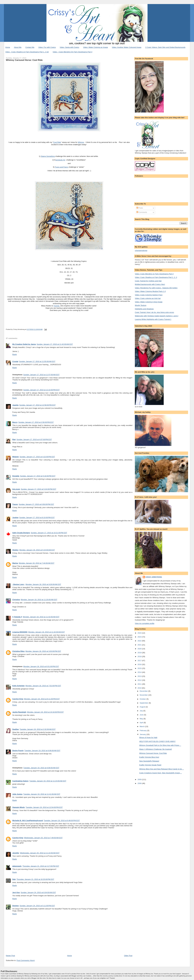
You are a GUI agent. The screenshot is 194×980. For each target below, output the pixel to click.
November (144, 695)
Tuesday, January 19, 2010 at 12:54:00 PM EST (44, 807)
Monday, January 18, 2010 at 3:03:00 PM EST (43, 651)
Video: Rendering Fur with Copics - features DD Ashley (156, 288)
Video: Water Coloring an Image (96, 47)
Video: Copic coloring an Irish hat (148, 298)
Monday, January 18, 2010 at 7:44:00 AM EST (37, 563)
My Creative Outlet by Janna (24, 344)
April (142, 723)
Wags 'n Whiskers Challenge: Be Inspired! (156, 749)
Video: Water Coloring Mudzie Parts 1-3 (150, 291)
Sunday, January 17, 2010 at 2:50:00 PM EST (36, 422)
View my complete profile (145, 623)
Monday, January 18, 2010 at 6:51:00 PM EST (41, 666)
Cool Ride (57, 142)
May (142, 719)
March (142, 726)
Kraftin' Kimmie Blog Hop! (149, 757)
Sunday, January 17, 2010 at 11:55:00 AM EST (37, 361)
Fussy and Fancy (62, 167)
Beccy (15, 422)
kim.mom (16, 489)
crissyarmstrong (141, 250)
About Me (18, 47)
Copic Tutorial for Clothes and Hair (148, 281)
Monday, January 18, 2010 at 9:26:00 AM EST (43, 584)
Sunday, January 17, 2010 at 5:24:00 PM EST (39, 489)
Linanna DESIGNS (20, 632)
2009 (140, 779)
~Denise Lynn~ (19, 584)
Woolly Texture (141, 305)
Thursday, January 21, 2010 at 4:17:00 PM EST (41, 866)
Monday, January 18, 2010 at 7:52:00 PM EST (43, 686)
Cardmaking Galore (20, 781)
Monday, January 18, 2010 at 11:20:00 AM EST (39, 600)
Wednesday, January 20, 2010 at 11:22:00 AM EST (40, 853)
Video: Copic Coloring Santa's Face (149, 295)
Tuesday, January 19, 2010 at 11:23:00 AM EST (48, 781)
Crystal (15, 361)
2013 (140, 676)
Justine (15, 518)
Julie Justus (17, 794)
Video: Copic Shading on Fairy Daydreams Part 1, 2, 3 (156, 277)
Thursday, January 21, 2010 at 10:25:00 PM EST (35, 879)
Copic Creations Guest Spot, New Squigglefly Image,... (161, 773)
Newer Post (10, 956)
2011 (140, 684)
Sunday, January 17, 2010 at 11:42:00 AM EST (55, 344)
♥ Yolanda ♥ (17, 617)
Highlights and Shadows (144, 309)
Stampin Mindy (19, 807)
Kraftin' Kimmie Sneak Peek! (150, 765)
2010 (140, 688)
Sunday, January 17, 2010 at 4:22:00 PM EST (37, 457)
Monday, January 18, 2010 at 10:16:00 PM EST (45, 712)
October (143, 699)
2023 (140, 637)
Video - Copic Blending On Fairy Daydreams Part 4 (72, 52)
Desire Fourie (18, 751)
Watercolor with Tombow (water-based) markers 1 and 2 (157, 316)
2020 (140, 649)
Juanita (15, 405)
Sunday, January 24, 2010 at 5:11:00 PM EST (37, 906)
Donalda (16, 476)
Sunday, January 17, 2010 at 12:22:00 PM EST (41, 390)
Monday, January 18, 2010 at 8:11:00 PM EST (42, 699)
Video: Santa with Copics (69, 47)
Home (8, 47)
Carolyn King (18, 699)
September (144, 703)
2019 (140, 653)
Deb (14, 879)
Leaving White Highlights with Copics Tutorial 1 (153, 319)
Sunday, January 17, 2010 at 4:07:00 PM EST (34, 439)
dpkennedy (17, 866)
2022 (140, 641)
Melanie (16, 457)
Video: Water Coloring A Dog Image (149, 302)
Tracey (15, 504)
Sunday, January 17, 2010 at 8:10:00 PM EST (37, 518)
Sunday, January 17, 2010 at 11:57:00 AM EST (41, 375)
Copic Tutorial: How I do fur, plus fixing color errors (154, 312)
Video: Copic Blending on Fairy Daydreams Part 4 (154, 274)
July (142, 711)
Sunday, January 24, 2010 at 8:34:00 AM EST (38, 892)
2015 (140, 668)
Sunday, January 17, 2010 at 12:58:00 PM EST (37, 405)
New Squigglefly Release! (149, 761)
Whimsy (81, 142)
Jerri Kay (16, 892)
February (143, 730)
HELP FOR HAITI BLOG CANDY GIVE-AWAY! (157, 741)
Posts (140, 208)
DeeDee (16, 729)
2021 (140, 645)
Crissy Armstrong (154, 577)
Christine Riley (19, 651)
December (144, 691)
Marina (15, 563)
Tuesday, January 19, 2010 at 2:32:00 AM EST (38, 729)
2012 (140, 680)
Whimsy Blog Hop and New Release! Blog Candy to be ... (162, 769)
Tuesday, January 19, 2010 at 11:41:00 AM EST (42, 794)
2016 (140, 664)
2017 (140, 661)
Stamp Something (48, 156)
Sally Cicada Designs (21, 533)
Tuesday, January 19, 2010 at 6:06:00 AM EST (42, 751)
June (142, 715)
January (143, 734)
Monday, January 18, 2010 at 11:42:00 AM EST (41, 617)
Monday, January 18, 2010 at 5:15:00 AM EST (37, 550)
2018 (140, 656)
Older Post (128, 956)
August (143, 707)
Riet (14, 439)
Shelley (15, 550)
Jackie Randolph (19, 712)
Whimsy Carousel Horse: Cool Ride (24, 60)
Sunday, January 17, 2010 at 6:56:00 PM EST (36, 504)
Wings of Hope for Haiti (148, 737)
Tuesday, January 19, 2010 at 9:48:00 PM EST (62, 821)
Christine (16, 600)
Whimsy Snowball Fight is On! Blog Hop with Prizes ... (160, 745)
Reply (15, 354)
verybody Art (60, 160)
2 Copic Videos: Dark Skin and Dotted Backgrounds (165, 47)
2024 (140, 633)
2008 (140, 783)
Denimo (16, 906)
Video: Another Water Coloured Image (127, 47)
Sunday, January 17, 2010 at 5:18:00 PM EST (38, 476)
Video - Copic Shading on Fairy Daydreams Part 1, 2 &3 (27, 52)
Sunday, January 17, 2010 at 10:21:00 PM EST (49, 533)
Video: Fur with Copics (47, 47)
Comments (142, 212)
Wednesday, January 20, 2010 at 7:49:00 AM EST (43, 838)
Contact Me (30, 47)
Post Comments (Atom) (26, 960)
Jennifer (16, 853)
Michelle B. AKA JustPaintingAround (28, 821)
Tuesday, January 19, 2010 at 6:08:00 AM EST (41, 768)
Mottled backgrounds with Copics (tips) (150, 284)
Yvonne (56, 306)
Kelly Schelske (19, 686)
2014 (140, 672)
